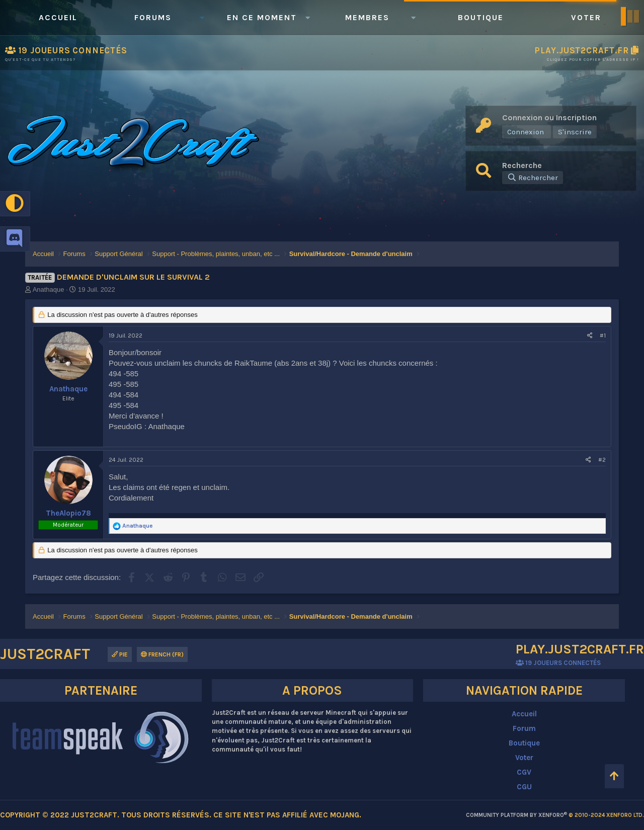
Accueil (58, 17)
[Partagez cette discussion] (590, 336)
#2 (602, 460)
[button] (202, 18)
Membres (367, 17)
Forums (153, 17)
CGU (524, 787)
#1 (603, 336)
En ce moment (262, 17)
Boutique (481, 17)
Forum (524, 728)
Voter (586, 17)
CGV (524, 772)
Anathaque (49, 289)
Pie (120, 654)
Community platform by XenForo (555, 815)
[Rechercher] (533, 178)
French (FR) (162, 654)
